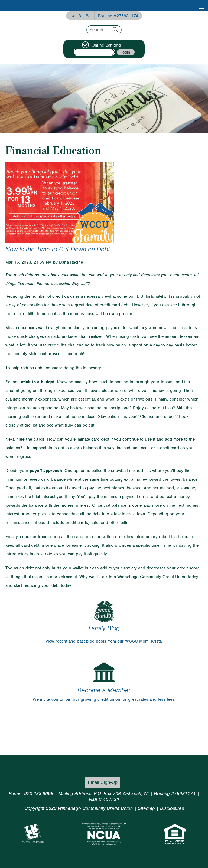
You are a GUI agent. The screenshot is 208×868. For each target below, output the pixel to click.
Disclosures (172, 808)
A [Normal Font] (80, 16)
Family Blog (104, 628)
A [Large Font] (87, 16)
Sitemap (146, 808)
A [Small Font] (73, 16)
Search (116, 30)
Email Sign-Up (103, 782)
